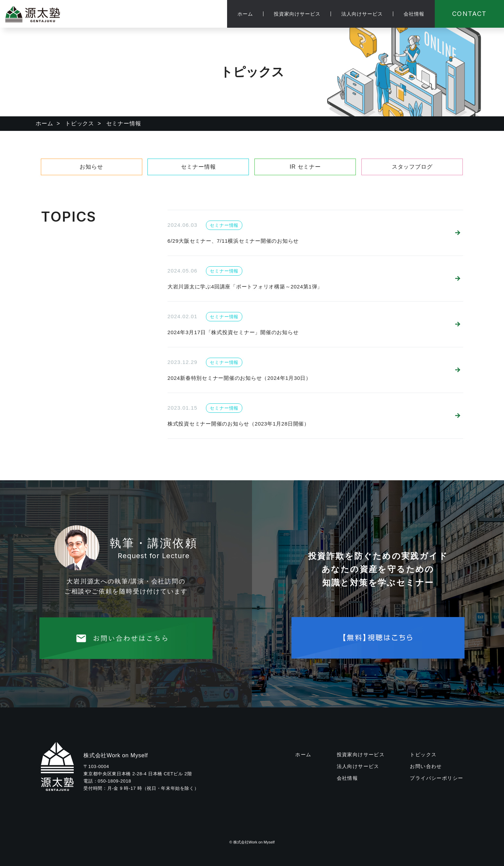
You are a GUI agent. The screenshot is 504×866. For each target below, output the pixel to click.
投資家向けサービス (297, 14)
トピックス (80, 123)
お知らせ (91, 167)
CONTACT (470, 14)
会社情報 (414, 14)
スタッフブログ (412, 167)
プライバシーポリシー (436, 778)
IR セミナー (305, 167)
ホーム (245, 14)
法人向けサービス (362, 14)
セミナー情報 (199, 167)
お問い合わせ (426, 766)
